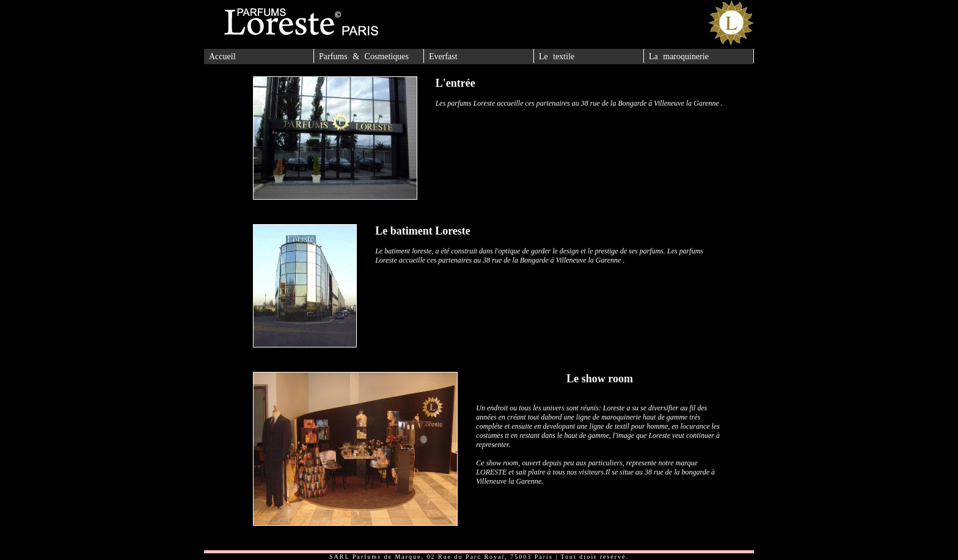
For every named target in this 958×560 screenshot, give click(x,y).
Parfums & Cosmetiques (364, 56)
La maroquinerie (679, 56)
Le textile (557, 56)
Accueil (222, 56)
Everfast (443, 56)
